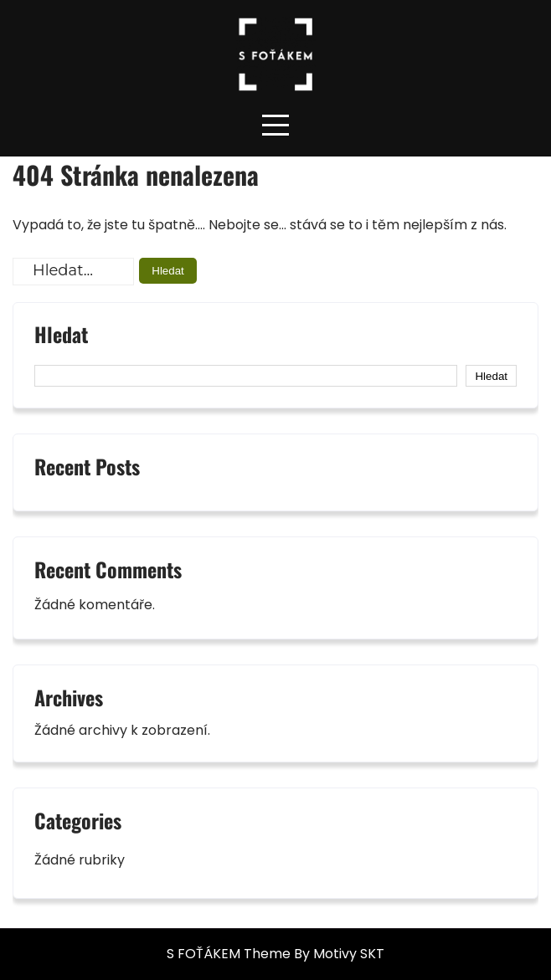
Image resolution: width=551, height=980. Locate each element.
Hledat (61, 336)
